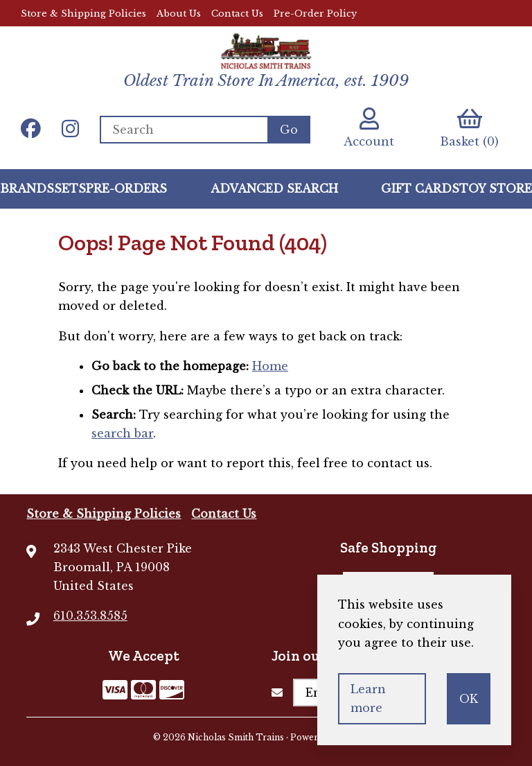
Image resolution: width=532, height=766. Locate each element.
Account (369, 128)
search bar (122, 433)
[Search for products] (184, 130)
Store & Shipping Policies (83, 14)
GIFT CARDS (420, 189)
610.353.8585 (90, 616)
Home (270, 366)
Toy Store (496, 189)
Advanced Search (274, 189)
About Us (179, 14)
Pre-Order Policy (315, 14)
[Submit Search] (289, 130)
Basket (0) (469, 128)
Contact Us (237, 14)
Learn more (368, 698)
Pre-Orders (126, 189)
